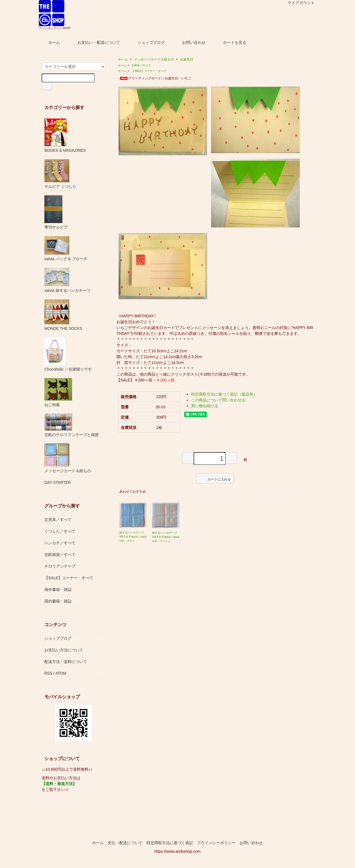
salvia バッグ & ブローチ (66, 249)
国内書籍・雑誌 (58, 601)
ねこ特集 (58, 393)
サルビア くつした (60, 174)
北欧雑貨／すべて (60, 555)
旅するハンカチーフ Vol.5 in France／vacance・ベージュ (166, 537)
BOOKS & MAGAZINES (65, 136)
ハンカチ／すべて (60, 543)
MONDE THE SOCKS (63, 315)
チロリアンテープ (60, 566)
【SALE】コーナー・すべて (149, 71)
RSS (48, 673)
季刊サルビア (56, 212)
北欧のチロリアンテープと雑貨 (72, 425)
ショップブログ (147, 42)
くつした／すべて (60, 531)
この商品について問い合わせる (218, 400)
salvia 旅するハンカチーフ (67, 280)
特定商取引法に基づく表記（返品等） (224, 394)
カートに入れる (215, 478)
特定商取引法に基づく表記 (170, 843)
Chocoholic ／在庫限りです (68, 354)
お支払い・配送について (95, 42)
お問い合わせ (190, 42)
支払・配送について (125, 843)
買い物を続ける (205, 406)
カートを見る (231, 42)
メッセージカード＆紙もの (154, 59)
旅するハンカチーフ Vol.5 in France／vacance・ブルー (133, 537)
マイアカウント (298, 3)
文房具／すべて (141, 65)
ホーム (50, 42)
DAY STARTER (58, 482)
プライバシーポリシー (216, 843)
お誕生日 (187, 59)
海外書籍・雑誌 (58, 589)
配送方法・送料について (66, 662)
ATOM (61, 673)
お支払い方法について (64, 650)
